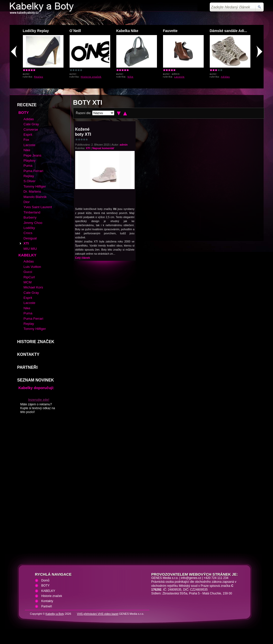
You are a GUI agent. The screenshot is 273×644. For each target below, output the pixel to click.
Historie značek (91, 77)
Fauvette (170, 31)
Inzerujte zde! (39, 400)
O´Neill (75, 31)
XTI (88, 148)
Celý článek (83, 258)
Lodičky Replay (36, 31)
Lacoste (179, 77)
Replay (39, 77)
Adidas (226, 77)
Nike (130, 77)
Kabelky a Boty (55, 614)
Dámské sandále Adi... (228, 31)
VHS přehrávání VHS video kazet (98, 614)
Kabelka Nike (127, 31)
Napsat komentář (103, 148)
